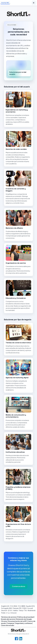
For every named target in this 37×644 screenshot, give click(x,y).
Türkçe (21, 610)
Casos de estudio (8, 625)
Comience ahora (19, 586)
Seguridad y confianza (24, 623)
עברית (8, 613)
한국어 (10, 610)
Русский (30, 608)
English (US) (5, 606)
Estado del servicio (8, 619)
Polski (3, 613)
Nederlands (32, 610)
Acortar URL (5, 3)
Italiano (16, 610)
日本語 (24, 608)
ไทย (26, 610)
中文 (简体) (14, 606)
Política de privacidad (26, 617)
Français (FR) (17, 608)
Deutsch (4, 610)
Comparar (10, 623)
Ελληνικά (14, 613)
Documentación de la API (17, 621)
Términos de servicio (9, 617)
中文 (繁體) (22, 606)
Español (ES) (30, 606)
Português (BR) (7, 608)
